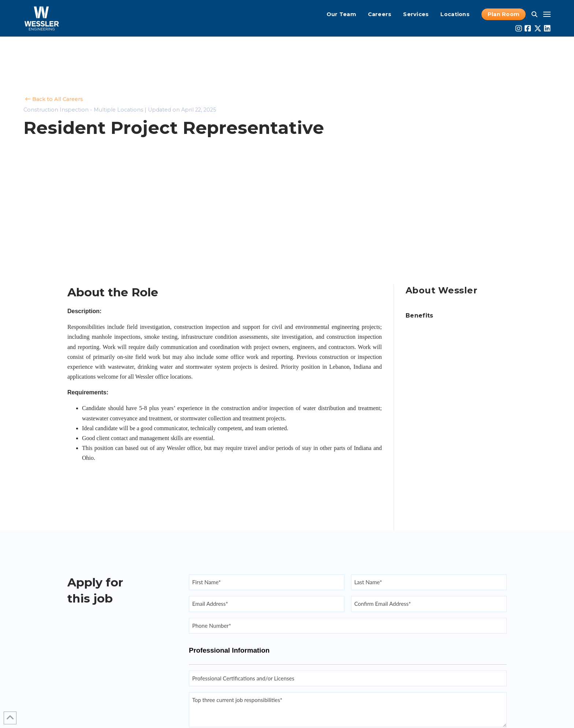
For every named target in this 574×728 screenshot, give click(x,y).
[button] (534, 14)
